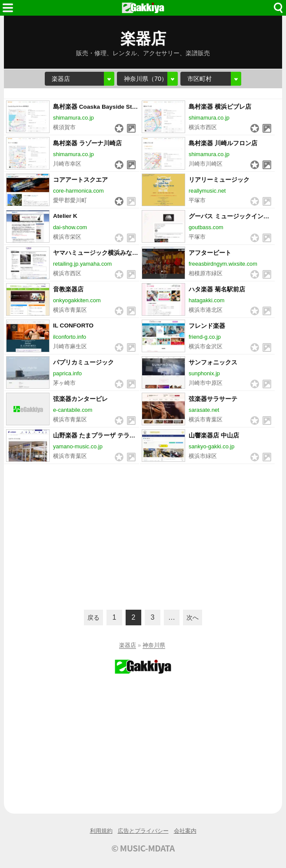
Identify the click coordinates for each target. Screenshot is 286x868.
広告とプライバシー (143, 831)
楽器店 (128, 645)
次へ (193, 618)
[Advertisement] (143, 536)
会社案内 (185, 831)
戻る (93, 618)
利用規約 (101, 831)
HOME (143, 8)
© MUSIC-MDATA (143, 848)
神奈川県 (154, 645)
